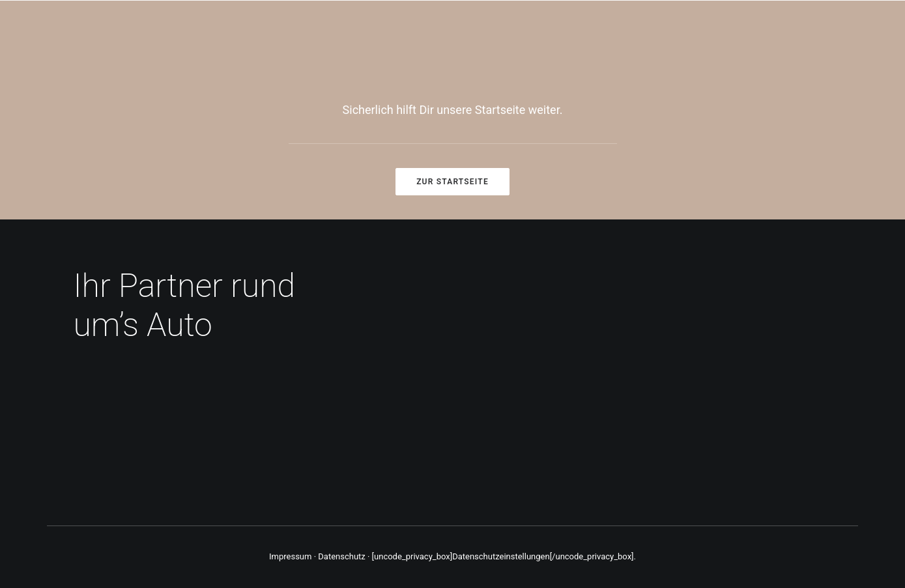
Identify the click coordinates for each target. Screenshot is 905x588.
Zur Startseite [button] (452, 182)
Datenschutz (341, 556)
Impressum (290, 556)
